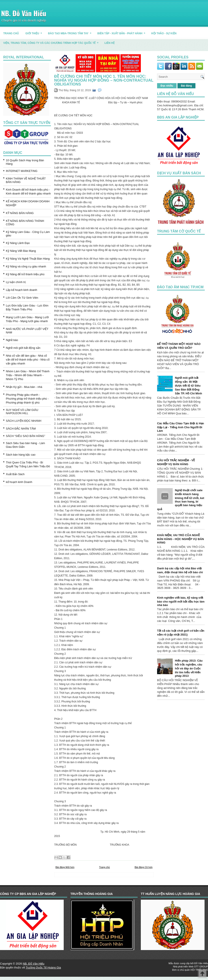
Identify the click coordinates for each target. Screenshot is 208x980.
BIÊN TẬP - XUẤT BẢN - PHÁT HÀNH (123, 32)
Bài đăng (186, 86)
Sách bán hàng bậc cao (21, 455)
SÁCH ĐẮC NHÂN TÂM (21, 429)
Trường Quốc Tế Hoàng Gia (43, 968)
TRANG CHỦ (11, 33)
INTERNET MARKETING (22, 171)
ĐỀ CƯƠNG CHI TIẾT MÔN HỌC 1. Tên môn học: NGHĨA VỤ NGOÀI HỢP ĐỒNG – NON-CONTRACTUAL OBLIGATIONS (104, 80)
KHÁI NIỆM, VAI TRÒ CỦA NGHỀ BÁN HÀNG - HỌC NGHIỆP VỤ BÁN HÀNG (180, 539)
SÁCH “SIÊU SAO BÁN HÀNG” (25, 436)
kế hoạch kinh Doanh (19, 482)
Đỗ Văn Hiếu (201, 963)
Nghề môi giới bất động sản (23, 348)
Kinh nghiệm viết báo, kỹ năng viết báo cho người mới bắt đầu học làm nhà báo (181, 601)
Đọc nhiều (167, 86)
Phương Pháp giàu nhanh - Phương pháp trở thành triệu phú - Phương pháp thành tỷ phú (27, 399)
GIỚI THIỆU (35, 32)
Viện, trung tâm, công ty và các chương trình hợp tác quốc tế (52, 41)
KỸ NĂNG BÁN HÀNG (20, 213)
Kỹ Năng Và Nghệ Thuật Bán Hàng (28, 259)
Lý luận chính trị (16, 282)
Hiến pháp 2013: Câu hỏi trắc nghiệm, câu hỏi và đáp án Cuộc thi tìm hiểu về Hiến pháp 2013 (189, 668)
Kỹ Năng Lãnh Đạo (18, 243)
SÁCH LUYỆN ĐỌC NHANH (24, 421)
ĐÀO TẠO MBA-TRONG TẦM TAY (71, 32)
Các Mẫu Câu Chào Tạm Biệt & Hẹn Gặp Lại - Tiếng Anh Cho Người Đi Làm (181, 427)
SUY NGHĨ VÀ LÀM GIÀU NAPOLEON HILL (22, 412)
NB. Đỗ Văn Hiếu (24, 13)
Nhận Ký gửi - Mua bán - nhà (24, 387)
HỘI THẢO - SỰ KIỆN (164, 33)
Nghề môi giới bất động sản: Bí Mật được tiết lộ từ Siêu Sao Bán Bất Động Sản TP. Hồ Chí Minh (188, 386)
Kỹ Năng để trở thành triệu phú (25, 274)
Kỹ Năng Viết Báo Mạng (21, 251)
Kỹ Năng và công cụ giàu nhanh (26, 266)
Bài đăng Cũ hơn (144, 867)
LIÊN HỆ (109, 43)
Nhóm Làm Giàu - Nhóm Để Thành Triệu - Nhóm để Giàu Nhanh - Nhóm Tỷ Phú (28, 375)
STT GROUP (201, 967)
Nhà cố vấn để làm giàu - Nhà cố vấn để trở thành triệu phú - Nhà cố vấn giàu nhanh (28, 360)
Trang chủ (104, 867)
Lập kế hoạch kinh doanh (22, 290)
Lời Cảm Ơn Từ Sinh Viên (22, 298)
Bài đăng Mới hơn (65, 867)
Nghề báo (12, 340)
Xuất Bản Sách (15, 474)
